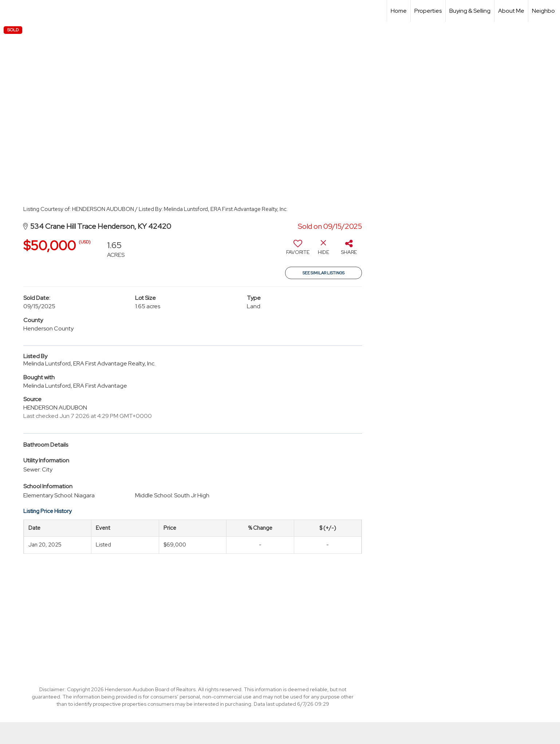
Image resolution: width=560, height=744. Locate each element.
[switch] (298, 250)
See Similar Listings (324, 273)
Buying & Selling (470, 11)
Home (399, 11)
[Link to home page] (9, 11)
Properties (428, 11)
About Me (511, 11)
